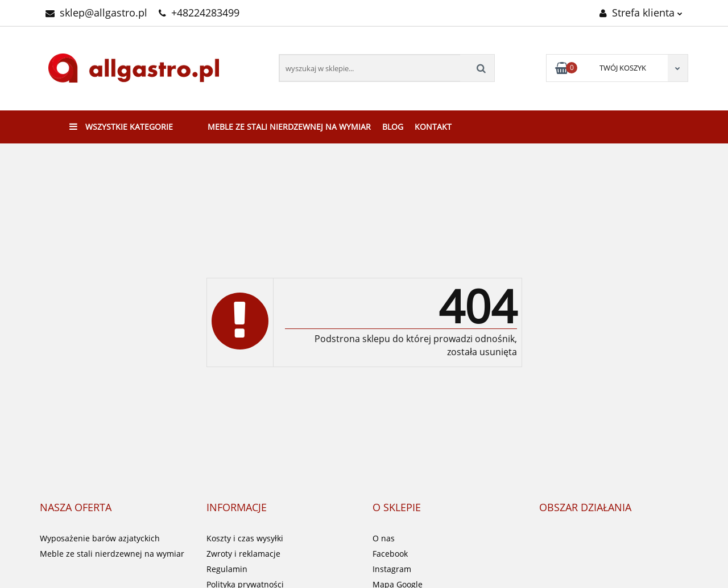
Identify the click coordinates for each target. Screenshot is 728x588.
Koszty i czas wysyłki (245, 538)
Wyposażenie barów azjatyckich (100, 538)
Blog (393, 127)
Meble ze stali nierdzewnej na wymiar (289, 127)
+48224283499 (199, 13)
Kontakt (433, 127)
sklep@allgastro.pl (96, 13)
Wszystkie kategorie (121, 127)
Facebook (390, 554)
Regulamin (227, 569)
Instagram (392, 569)
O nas (384, 538)
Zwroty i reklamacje (243, 554)
